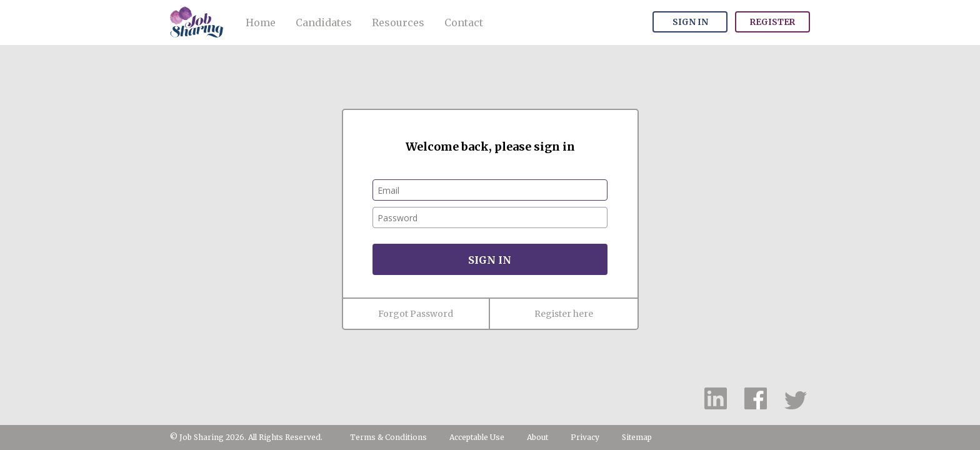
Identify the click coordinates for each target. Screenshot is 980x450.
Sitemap (637, 437)
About (537, 437)
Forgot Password (416, 314)
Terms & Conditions (388, 437)
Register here (564, 314)
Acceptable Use (477, 437)
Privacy (585, 437)
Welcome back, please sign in (490, 147)
